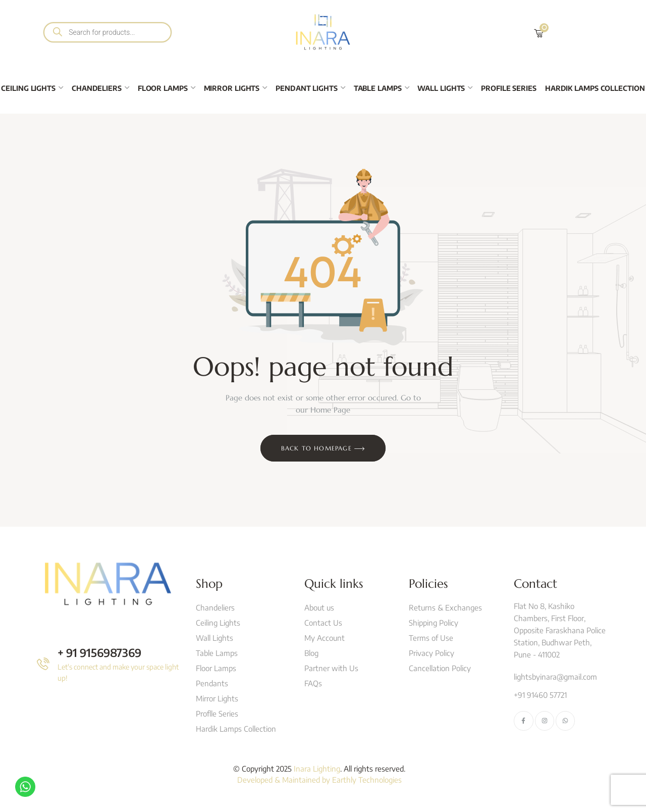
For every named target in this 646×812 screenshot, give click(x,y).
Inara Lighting (317, 769)
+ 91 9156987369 (99, 652)
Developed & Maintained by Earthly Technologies (319, 780)
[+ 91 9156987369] (43, 664)
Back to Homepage (323, 449)
